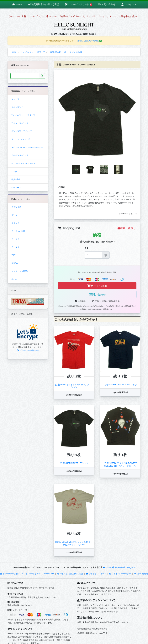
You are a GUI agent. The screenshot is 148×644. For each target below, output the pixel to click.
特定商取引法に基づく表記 (70, 574)
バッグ (14, 171)
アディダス (16, 207)
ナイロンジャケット (20, 155)
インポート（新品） (20, 271)
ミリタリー (16, 247)
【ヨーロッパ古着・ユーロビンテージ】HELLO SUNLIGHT (27, 574)
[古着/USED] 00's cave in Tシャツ (120, 385)
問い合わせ (97, 294)
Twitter (107, 567)
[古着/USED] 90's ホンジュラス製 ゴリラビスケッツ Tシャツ (74, 543)
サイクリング (17, 107)
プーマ (14, 215)
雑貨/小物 (16, 179)
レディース (16, 187)
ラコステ (15, 239)
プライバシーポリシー (28, 350)
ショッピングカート (96, 574)
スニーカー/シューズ (21, 139)
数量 (87, 248)
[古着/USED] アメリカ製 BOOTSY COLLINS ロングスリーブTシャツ (120, 464)
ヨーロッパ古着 (18, 231)
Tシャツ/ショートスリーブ (23, 115)
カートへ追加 (97, 286)
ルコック (15, 223)
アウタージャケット (20, 123)
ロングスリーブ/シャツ (22, 131)
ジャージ (15, 99)
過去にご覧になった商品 (90, 41)
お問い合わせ (141, 574)
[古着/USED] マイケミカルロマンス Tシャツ (74, 386)
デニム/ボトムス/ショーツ (23, 163)
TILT (13, 255)
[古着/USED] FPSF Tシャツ (74, 463)
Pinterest (117, 567)
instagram (129, 567)
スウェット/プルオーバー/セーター (27, 147)
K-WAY (15, 263)
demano (15, 279)
